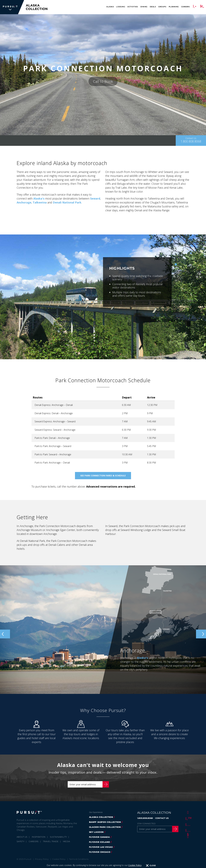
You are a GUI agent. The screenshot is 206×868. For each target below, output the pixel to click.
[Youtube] (187, 833)
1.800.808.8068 (145, 821)
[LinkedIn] (187, 839)
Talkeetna (40, 202)
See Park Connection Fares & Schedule (103, 476)
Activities (133, 7)
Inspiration (39, 840)
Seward (95, 198)
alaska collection (101, 820)
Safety (21, 844)
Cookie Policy (59, 862)
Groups (162, 7)
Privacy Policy (42, 862)
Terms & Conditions (79, 862)
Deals (153, 7)
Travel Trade (51, 844)
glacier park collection (105, 830)
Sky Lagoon (96, 835)
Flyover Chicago (100, 855)
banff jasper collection (105, 825)
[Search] (202, 7)
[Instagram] (187, 827)
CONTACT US (162, 821)
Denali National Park (67, 202)
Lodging (121, 7)
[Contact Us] (191, 141)
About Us (22, 840)
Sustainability (58, 840)
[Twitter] (187, 821)
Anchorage (24, 202)
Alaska (110, 7)
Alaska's (39, 198)
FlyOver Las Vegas (101, 850)
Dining (144, 7)
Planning (174, 7)
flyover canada (99, 840)
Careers (185, 7)
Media (67, 844)
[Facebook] (187, 815)
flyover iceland (100, 845)
